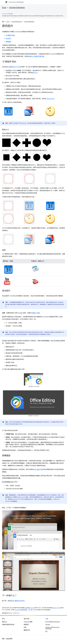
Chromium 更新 (28, 622)
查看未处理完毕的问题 (8, 624)
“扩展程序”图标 (10, 35)
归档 (25, 627)
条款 (3, 639)
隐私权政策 (9, 639)
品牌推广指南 (36, 313)
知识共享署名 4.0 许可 (29, 608)
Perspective (50, 99)
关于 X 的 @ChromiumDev (53, 622)
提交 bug (5, 622)
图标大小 (35, 73)
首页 (3, 22)
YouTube (48, 624)
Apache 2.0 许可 (57, 608)
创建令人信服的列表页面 (36, 56)
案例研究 (26, 624)
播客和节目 (27, 630)
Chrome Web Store (29, 22)
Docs (4, 8)
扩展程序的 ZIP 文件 (14, 67)
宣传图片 (8, 39)
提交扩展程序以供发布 (17, 601)
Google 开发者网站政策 (21, 610)
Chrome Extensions (17, 8)
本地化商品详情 (38, 469)
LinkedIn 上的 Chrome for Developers (52, 628)
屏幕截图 (8, 42)
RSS (46, 631)
